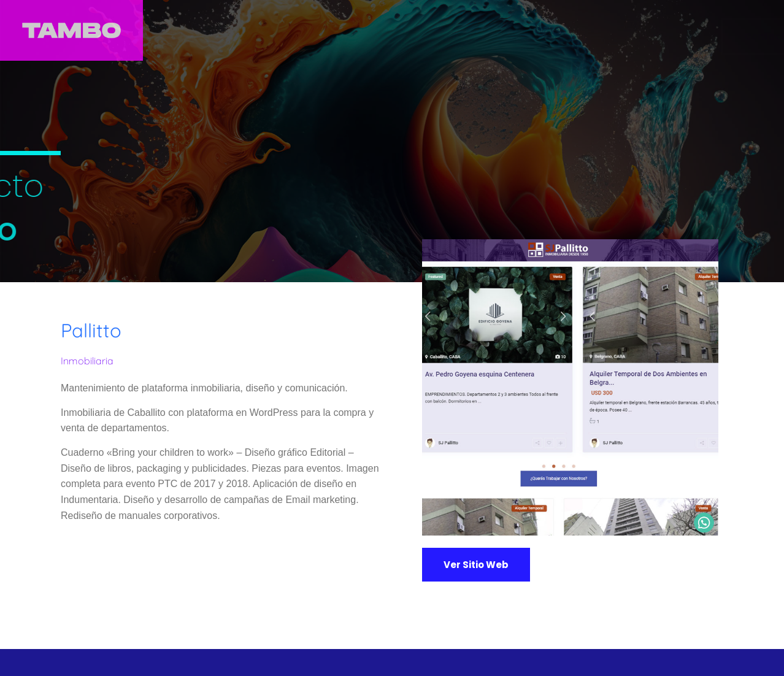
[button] (476, 565)
